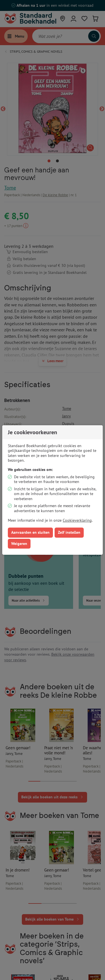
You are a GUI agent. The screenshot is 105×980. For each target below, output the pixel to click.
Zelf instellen (69, 532)
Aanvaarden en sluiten (30, 532)
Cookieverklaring (77, 520)
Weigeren (19, 544)
